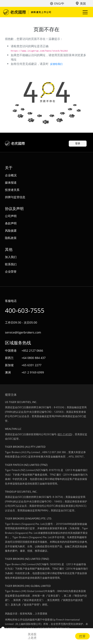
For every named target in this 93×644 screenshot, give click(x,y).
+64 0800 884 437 (34, 358)
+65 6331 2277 (31, 365)
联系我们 (11, 264)
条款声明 (11, 223)
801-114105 (65, 434)
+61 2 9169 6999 (33, 372)
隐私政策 (11, 238)
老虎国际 (27, 12)
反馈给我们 (56, 64)
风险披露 (11, 231)
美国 (83, 3)
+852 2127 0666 (32, 350)
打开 (82, 636)
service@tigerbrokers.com (23, 332)
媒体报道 (11, 182)
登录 (78, 143)
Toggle (85, 12)
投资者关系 (12, 190)
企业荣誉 (11, 271)
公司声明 (11, 216)
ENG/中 (59, 3)
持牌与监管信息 (15, 197)
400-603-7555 (25, 310)
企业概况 (11, 175)
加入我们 (11, 257)
